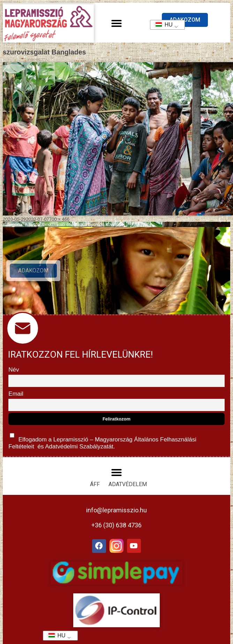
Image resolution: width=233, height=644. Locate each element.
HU (162, 25)
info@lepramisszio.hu (116, 510)
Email (16, 394)
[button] (116, 23)
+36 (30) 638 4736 (116, 525)
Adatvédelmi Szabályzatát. (79, 447)
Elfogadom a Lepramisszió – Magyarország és (102, 440)
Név (14, 370)
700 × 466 (59, 219)
